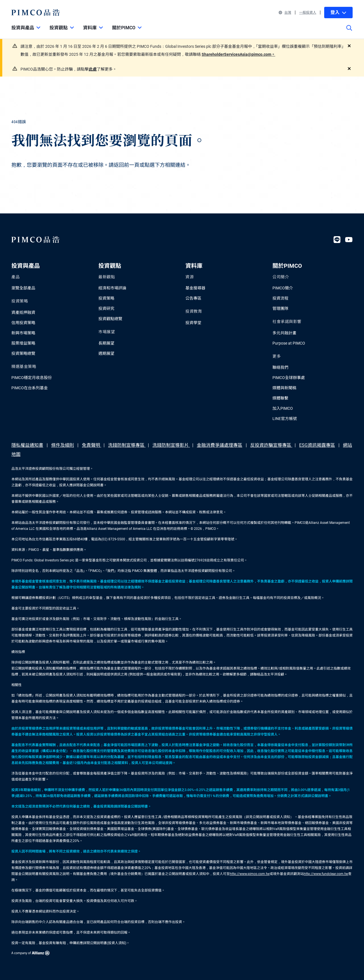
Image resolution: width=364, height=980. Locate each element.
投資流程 (280, 298)
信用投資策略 (23, 323)
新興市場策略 (23, 333)
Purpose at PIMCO (289, 343)
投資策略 (106, 298)
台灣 (285, 13)
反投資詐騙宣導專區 (271, 445)
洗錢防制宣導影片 (171, 445)
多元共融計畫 (284, 333)
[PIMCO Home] (36, 13)
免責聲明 (92, 445)
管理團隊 (280, 308)
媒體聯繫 (280, 398)
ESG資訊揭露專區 (317, 445)
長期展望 (106, 343)
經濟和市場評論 (112, 288)
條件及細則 (63, 445)
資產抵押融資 (23, 312)
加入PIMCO (283, 408)
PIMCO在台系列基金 (30, 388)
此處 (93, 69)
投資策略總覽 (23, 353)
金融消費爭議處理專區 (220, 445)
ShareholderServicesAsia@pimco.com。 (238, 54)
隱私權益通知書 (27, 445)
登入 (338, 12)
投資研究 (106, 308)
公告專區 (193, 298)
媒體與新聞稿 (284, 388)
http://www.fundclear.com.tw (326, 874)
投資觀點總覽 (110, 319)
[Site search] (349, 32)
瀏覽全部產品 (23, 288)
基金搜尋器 (195, 288)
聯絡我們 (280, 367)
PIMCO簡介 (283, 288)
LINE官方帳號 (285, 419)
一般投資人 (308, 13)
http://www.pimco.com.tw (250, 874)
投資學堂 (193, 323)
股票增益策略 (23, 343)
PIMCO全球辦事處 (289, 378)
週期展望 (106, 353)
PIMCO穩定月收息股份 (32, 378)
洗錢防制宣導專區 (127, 445)
